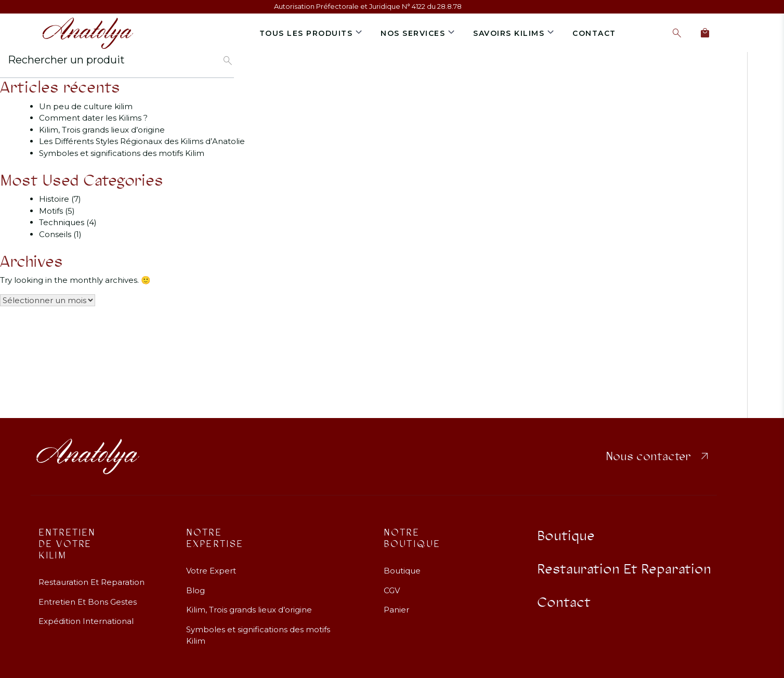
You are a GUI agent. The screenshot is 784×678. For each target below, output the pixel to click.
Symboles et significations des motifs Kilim (122, 153)
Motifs (51, 211)
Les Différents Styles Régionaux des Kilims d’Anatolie (142, 141)
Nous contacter (658, 450)
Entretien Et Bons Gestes (88, 595)
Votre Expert (211, 564)
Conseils (55, 234)
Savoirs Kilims (509, 33)
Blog (195, 583)
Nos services (413, 33)
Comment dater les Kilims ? (93, 118)
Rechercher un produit (66, 60)
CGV (392, 583)
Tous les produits (306, 33)
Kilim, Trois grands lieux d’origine (102, 130)
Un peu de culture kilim (86, 106)
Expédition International (86, 614)
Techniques (62, 222)
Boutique (402, 564)
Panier (396, 603)
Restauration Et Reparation (92, 575)
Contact (594, 33)
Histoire (54, 199)
